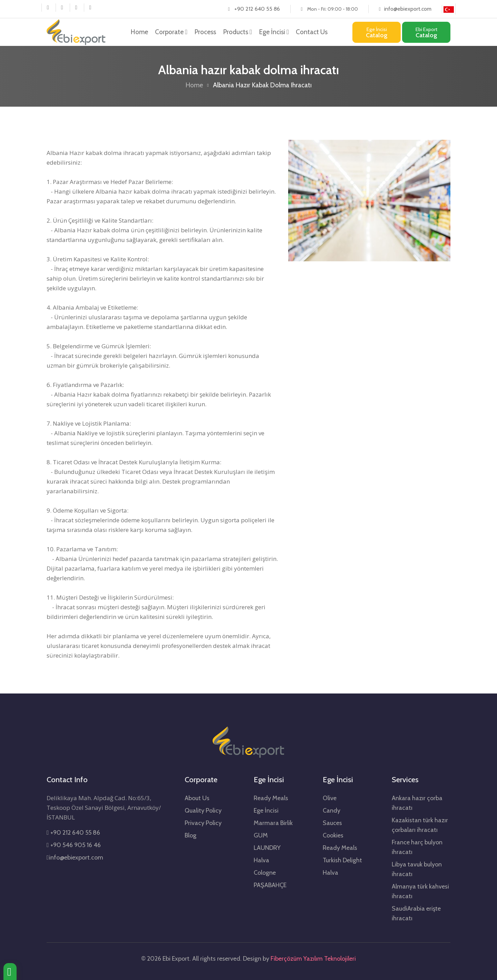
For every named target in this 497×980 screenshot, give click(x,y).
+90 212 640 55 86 (257, 9)
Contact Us (312, 32)
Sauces (332, 823)
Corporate (171, 32)
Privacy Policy (203, 823)
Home (139, 31)
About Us (197, 798)
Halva (261, 860)
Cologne (265, 873)
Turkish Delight (342, 860)
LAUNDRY (267, 848)
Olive (330, 798)
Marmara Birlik (273, 823)
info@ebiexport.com (408, 9)
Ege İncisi (274, 32)
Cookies (333, 835)
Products (237, 32)
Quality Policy (203, 811)
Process (205, 32)
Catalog (377, 33)
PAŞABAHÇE (270, 885)
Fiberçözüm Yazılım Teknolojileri (313, 959)
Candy (332, 811)
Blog (191, 835)
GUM (261, 835)
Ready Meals (271, 798)
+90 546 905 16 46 (74, 845)
